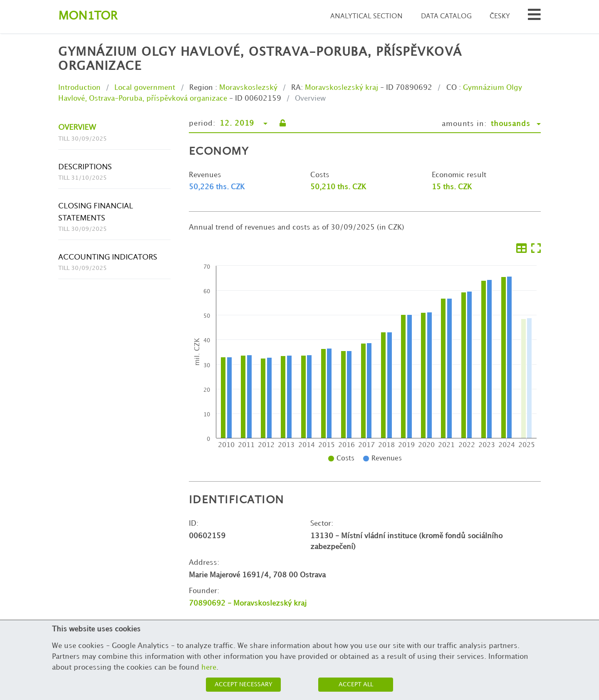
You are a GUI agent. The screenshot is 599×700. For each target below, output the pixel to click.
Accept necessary (244, 684)
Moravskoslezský (248, 88)
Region (201, 88)
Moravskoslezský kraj (342, 88)
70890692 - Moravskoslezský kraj (248, 604)
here (209, 668)
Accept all (356, 684)
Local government (145, 88)
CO (452, 88)
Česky (500, 16)
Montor (88, 16)
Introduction (79, 88)
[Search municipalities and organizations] (534, 17)
